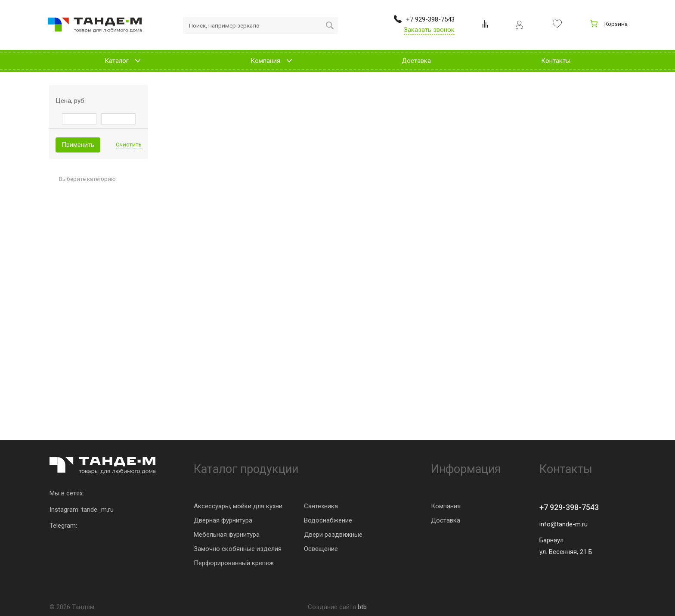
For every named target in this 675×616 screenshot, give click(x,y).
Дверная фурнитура (223, 520)
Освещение (321, 549)
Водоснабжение (328, 520)
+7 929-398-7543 (569, 507)
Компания (446, 506)
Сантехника (321, 506)
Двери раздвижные (333, 535)
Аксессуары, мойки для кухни (238, 506)
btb (362, 607)
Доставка (446, 520)
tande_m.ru (98, 510)
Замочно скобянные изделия (238, 549)
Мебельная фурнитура (227, 535)
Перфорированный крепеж (234, 563)
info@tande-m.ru (564, 524)
